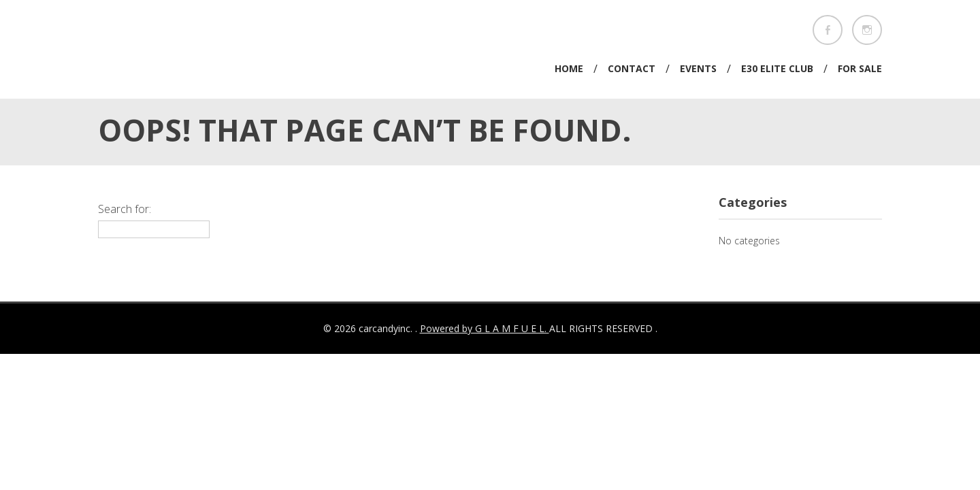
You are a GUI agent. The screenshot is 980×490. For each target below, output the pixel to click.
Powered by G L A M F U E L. (485, 328)
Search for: (125, 209)
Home (569, 68)
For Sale (860, 68)
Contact (632, 68)
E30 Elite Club (777, 68)
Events (698, 68)
